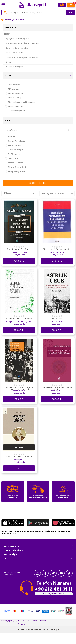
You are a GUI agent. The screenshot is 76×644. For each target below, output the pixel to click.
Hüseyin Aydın (19, 255)
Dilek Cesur (12, 159)
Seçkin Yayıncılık (14, 107)
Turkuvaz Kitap (13, 98)
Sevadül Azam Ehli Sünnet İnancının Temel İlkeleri (19, 250)
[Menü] (3, 5)
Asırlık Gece (57, 318)
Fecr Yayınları (12, 85)
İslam (7, 34)
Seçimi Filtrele (38, 183)
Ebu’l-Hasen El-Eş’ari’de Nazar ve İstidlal (57, 388)
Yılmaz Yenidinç (14, 145)
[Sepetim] (71, 5)
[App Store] (13, 523)
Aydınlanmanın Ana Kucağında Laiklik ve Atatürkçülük (19, 388)
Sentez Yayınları (14, 93)
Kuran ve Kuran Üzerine (17, 48)
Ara (71, 13)
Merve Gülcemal (14, 163)
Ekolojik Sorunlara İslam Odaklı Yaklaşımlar (19, 319)
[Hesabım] (62, 5)
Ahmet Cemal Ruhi (15, 167)
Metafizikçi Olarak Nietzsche (19, 456)
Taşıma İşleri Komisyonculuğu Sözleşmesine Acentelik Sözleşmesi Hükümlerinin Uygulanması (57, 250)
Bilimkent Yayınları (15, 111)
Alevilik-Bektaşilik (14, 67)
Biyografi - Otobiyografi (17, 38)
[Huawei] (63, 523)
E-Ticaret (29, 629)
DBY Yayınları (12, 89)
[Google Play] (38, 523)
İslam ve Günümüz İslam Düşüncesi (23, 43)
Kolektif (10, 137)
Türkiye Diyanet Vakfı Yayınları (20, 102)
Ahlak (8, 62)
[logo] (32, 5)
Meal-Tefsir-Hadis (14, 53)
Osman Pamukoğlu (15, 141)
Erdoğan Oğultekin (15, 172)
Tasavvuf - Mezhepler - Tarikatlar (22, 57)
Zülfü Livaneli (13, 154)
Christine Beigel (14, 150)
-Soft (21, 629)
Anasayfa (6, 20)
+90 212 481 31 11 (54, 589)
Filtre (19, 193)
